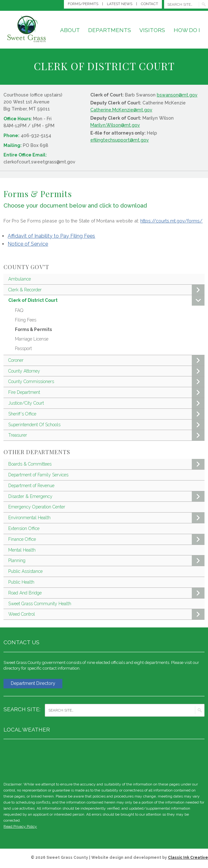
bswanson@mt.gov (177, 95)
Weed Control (106, 614)
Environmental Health (106, 518)
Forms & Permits (33, 329)
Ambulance (20, 279)
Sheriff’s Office (106, 414)
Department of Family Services (38, 475)
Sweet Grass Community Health (40, 604)
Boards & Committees (106, 464)
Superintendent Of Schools (106, 425)
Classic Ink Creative (188, 858)
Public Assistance (25, 571)
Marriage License (32, 339)
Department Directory (36, 684)
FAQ (19, 310)
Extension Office (24, 528)
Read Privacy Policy (20, 827)
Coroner (106, 360)
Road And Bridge (106, 593)
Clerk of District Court (106, 300)
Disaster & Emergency (106, 497)
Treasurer (106, 435)
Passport (23, 348)
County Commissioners (106, 382)
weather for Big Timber (201, 760)
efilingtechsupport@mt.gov (120, 140)
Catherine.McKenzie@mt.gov (121, 110)
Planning (106, 561)
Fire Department (106, 392)
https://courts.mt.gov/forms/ (171, 221)
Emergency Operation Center (37, 507)
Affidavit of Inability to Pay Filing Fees (51, 236)
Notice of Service (28, 244)
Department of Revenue (31, 486)
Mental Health (22, 550)
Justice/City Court (106, 403)
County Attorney (106, 371)
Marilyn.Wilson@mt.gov (115, 125)
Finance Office (106, 539)
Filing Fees (26, 320)
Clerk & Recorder (106, 290)
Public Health (21, 582)
